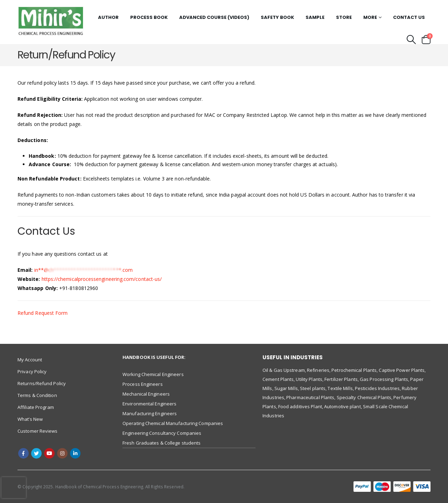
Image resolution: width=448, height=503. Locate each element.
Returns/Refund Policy (42, 383)
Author (108, 17)
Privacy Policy (32, 371)
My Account (30, 360)
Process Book (149, 17)
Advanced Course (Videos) (214, 17)
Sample (315, 17)
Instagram (62, 453)
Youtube (49, 453)
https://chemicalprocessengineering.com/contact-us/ (102, 279)
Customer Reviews (38, 431)
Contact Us (409, 17)
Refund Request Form (43, 313)
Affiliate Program (36, 407)
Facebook (23, 453)
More (370, 17)
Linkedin (75, 453)
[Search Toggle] (411, 40)
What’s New (30, 419)
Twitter (36, 453)
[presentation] (14, 488)
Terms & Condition (37, 395)
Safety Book (277, 17)
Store (344, 17)
